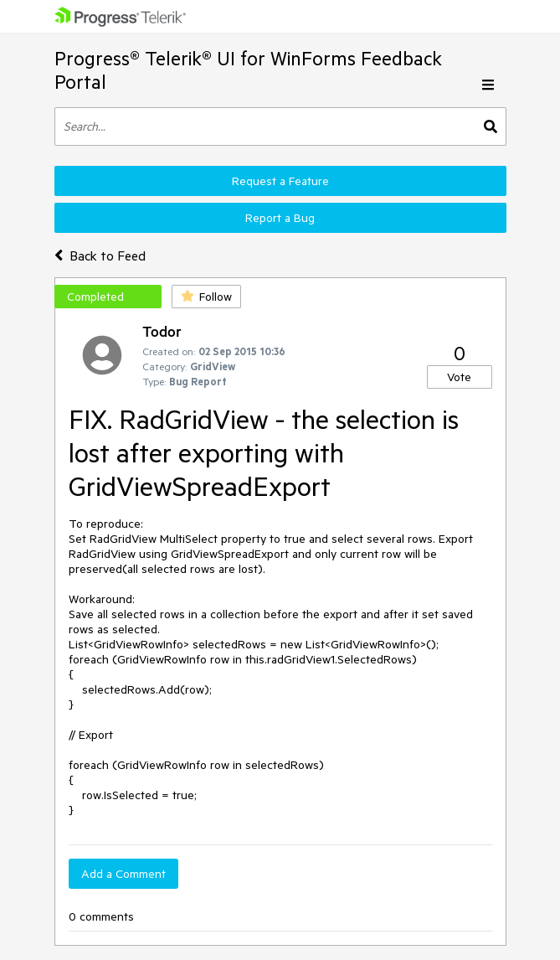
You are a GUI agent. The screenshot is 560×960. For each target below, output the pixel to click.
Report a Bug (280, 218)
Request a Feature (280, 181)
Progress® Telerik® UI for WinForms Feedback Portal (248, 70)
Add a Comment (123, 874)
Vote (459, 377)
